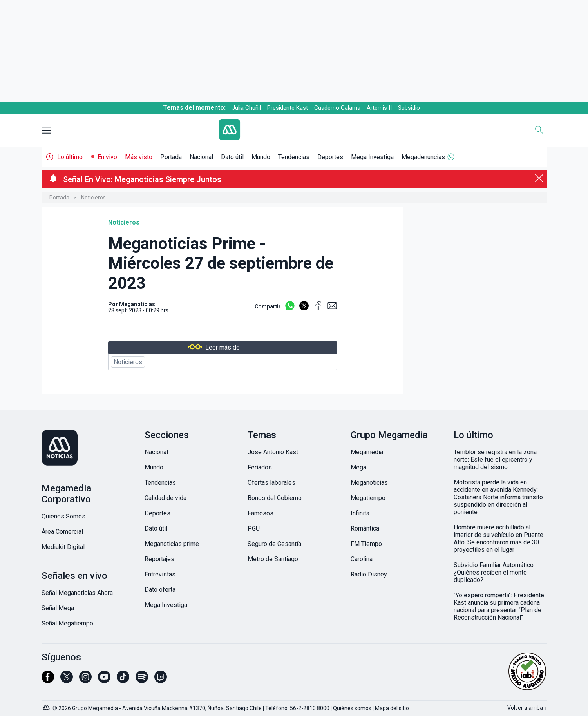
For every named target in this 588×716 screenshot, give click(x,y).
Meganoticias (137, 304)
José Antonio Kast (273, 452)
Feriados (260, 467)
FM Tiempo (366, 544)
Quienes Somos (63, 516)
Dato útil (232, 157)
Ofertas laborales (271, 483)
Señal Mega (58, 608)
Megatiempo (368, 498)
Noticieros (93, 198)
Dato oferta (160, 590)
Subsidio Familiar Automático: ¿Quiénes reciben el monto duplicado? (494, 572)
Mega (358, 467)
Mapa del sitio (392, 708)
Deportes (330, 157)
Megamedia (367, 452)
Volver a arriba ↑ (527, 708)
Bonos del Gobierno (275, 498)
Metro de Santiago (273, 559)
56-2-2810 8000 (310, 708)
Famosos (261, 513)
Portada (171, 157)
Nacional (201, 157)
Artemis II (379, 108)
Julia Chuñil (246, 108)
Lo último (70, 157)
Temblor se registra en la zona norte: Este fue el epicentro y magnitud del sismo (495, 460)
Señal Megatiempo (67, 623)
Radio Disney (369, 574)
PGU (254, 528)
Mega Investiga (372, 157)
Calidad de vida (166, 498)
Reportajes (159, 559)
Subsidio (409, 108)
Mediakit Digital (63, 547)
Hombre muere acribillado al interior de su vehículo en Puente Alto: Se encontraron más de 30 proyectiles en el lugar (498, 538)
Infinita (360, 513)
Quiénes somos (352, 708)
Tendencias (294, 157)
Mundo (261, 157)
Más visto (139, 157)
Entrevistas (160, 574)
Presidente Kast (288, 108)
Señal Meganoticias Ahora (77, 593)
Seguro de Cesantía (274, 544)
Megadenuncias (423, 157)
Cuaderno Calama (337, 108)
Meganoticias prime (172, 544)
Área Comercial (62, 532)
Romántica (365, 528)
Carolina (362, 559)
